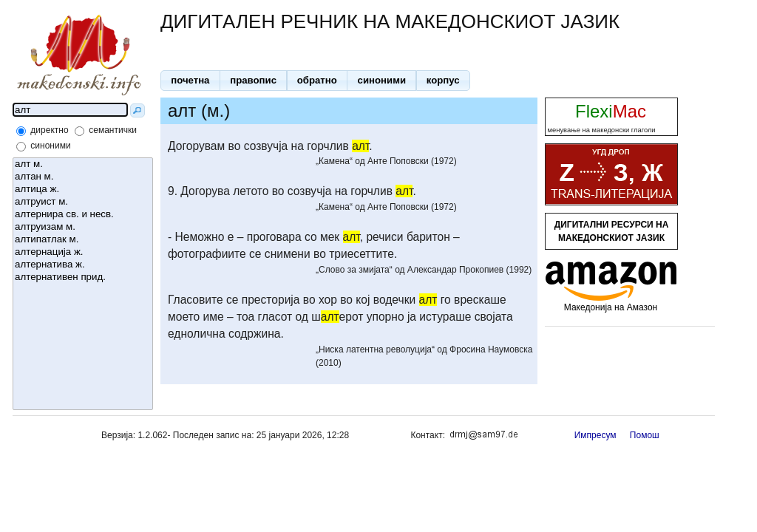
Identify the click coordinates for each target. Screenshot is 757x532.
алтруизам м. (83, 227)
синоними (50, 146)
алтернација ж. (83, 252)
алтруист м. (83, 202)
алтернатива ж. (83, 265)
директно (49, 130)
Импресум (595, 435)
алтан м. (83, 177)
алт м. (83, 164)
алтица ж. (83, 190)
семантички (113, 130)
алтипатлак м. (83, 240)
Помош (645, 435)
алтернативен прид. (83, 277)
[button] (190, 81)
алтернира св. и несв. (83, 215)
